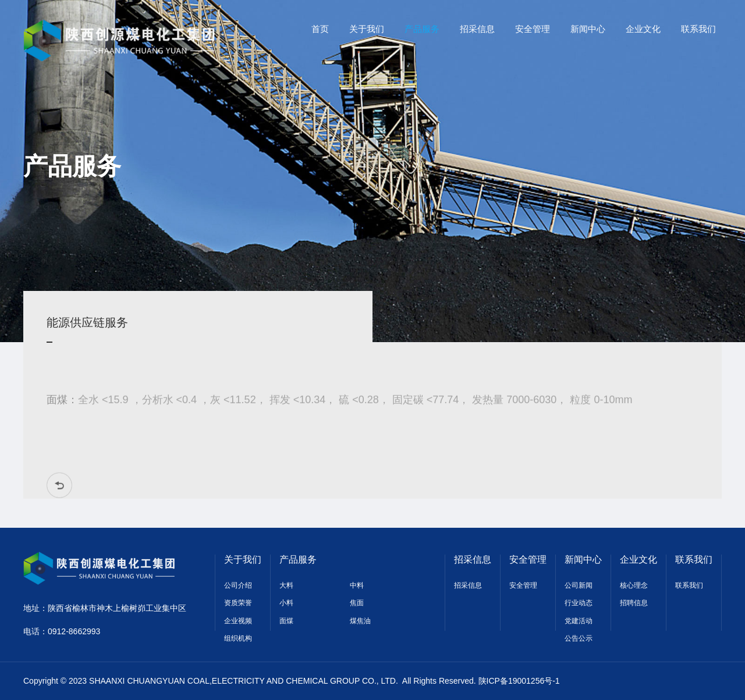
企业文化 (638, 559)
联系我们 (694, 559)
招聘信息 (634, 603)
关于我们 (243, 559)
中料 (357, 585)
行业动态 (579, 603)
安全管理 (528, 559)
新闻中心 (583, 559)
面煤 (286, 621)
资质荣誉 (238, 603)
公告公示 (579, 638)
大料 (286, 585)
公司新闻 (579, 585)
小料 (286, 603)
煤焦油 (360, 621)
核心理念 (634, 585)
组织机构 (238, 638)
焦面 (357, 603)
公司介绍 (238, 585)
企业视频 (238, 621)
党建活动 (579, 621)
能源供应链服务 (86, 322)
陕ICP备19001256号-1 (519, 681)
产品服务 (298, 559)
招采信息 (473, 559)
